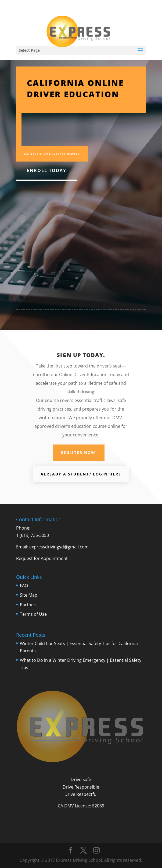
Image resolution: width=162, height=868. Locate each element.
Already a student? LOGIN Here (81, 474)
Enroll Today (47, 170)
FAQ (24, 586)
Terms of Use (33, 614)
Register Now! (79, 452)
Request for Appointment (42, 558)
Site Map (29, 595)
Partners (29, 605)
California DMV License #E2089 (52, 154)
